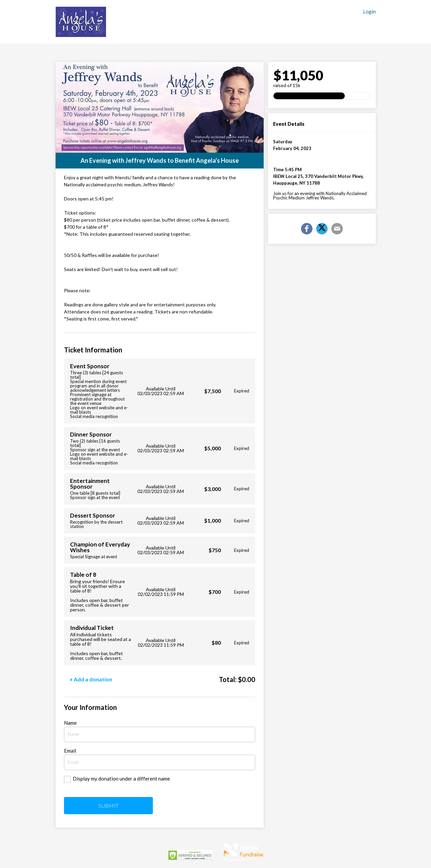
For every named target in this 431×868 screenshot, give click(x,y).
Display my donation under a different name (121, 779)
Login (369, 12)
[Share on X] (322, 229)
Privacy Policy (234, 859)
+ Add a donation (91, 679)
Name (70, 723)
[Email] (337, 229)
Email (70, 751)
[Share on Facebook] (307, 229)
